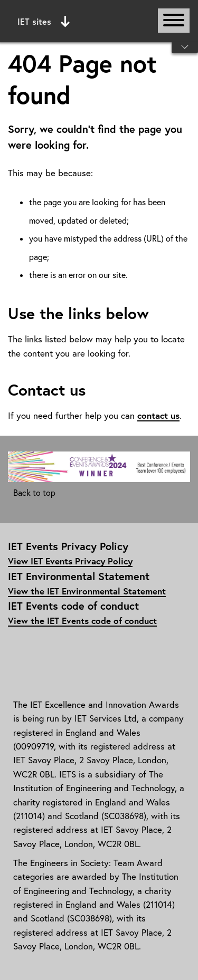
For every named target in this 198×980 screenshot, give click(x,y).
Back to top (34, 493)
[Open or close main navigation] (174, 21)
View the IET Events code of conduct (82, 621)
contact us (158, 415)
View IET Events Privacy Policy (70, 561)
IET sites (44, 22)
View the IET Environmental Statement (87, 591)
